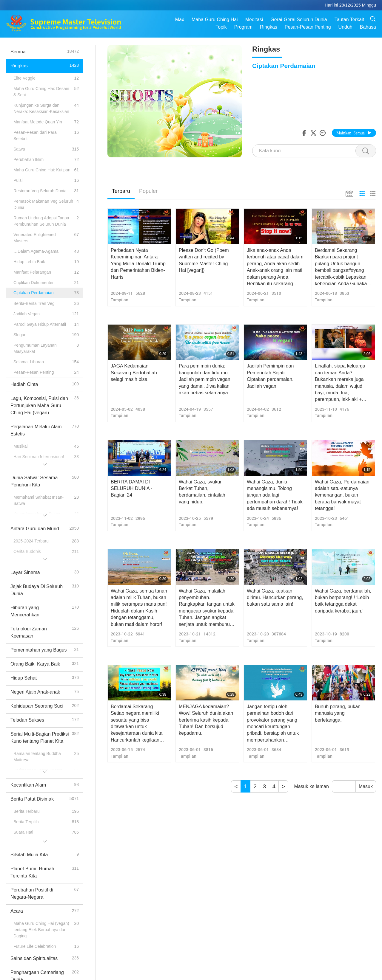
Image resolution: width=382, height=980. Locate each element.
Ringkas (269, 27)
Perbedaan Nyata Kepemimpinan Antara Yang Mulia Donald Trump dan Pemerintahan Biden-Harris (138, 264)
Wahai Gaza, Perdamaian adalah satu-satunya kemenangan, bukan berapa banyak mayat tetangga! (342, 495)
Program (243, 27)
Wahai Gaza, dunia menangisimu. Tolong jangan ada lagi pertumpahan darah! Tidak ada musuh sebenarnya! (275, 495)
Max (180, 20)
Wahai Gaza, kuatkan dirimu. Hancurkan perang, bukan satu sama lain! (275, 598)
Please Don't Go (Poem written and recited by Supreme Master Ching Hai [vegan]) (204, 260)
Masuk (366, 786)
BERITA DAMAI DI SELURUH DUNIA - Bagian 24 (132, 489)
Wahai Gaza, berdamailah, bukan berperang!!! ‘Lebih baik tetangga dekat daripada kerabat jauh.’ (343, 601)
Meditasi (254, 20)
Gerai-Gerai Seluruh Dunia (299, 20)
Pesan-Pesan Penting (308, 27)
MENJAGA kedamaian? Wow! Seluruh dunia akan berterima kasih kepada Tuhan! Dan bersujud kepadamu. (206, 720)
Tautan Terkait (349, 20)
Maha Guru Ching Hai (215, 20)
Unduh (345, 27)
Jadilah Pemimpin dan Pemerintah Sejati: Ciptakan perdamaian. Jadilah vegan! (270, 376)
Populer (148, 191)
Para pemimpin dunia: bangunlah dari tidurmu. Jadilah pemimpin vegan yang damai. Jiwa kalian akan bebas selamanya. (205, 379)
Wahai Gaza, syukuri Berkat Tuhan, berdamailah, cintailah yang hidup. (202, 492)
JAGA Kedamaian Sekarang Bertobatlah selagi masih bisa (134, 373)
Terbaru (121, 191)
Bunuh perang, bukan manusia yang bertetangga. (338, 713)
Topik (221, 27)
